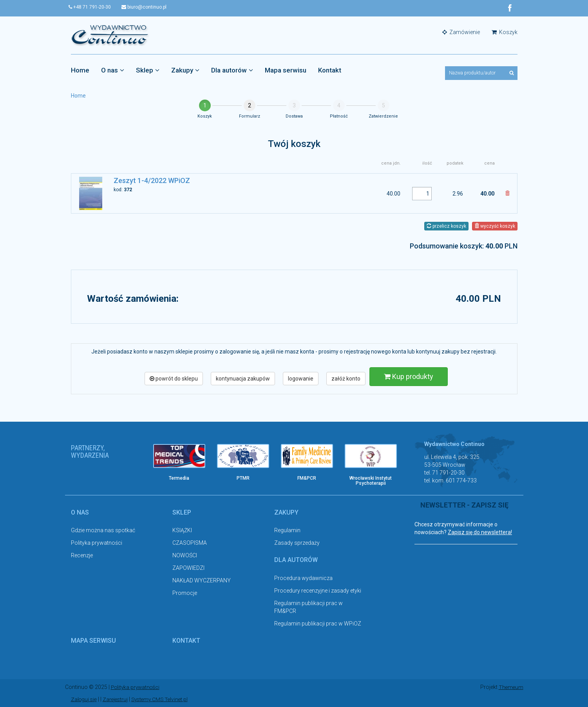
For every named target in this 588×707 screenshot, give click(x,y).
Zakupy (185, 70)
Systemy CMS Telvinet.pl (163, 699)
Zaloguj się (84, 699)
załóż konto (346, 379)
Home (80, 70)
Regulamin (287, 531)
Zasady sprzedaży (297, 543)
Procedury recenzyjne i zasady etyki (318, 591)
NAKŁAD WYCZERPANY (202, 581)
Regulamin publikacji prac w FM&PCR (308, 607)
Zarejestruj (117, 699)
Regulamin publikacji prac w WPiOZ (318, 624)
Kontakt (330, 70)
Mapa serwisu (286, 70)
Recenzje (82, 556)
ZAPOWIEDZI (188, 568)
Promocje (185, 593)
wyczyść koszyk (495, 226)
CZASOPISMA (190, 543)
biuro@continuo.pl (148, 7)
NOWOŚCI (185, 556)
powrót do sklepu (174, 379)
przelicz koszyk (446, 226)
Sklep (148, 70)
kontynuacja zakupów (243, 379)
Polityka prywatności (97, 543)
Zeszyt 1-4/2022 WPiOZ (152, 181)
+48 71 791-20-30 (92, 7)
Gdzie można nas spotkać (103, 531)
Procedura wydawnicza (303, 578)
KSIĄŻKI (182, 531)
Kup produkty (409, 376)
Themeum (511, 687)
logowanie (301, 379)
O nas (113, 70)
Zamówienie (461, 32)
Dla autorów (232, 70)
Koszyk (505, 32)
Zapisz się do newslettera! (480, 533)
